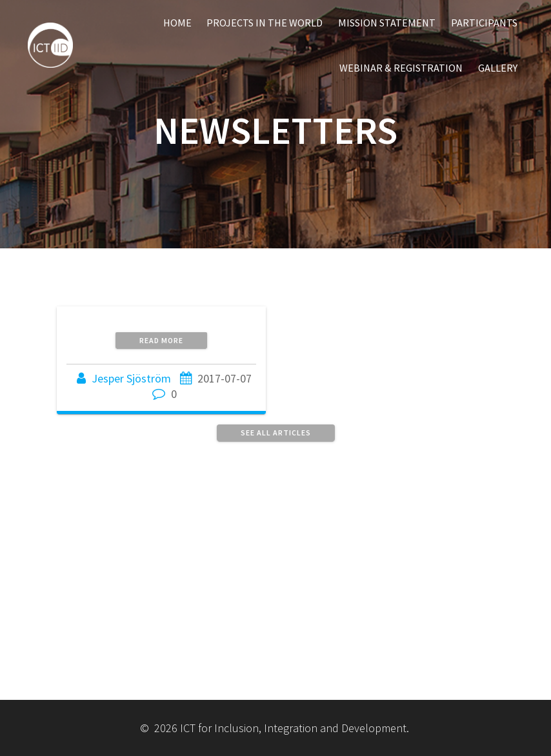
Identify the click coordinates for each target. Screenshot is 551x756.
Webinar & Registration (401, 68)
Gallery (498, 68)
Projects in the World (265, 23)
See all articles (276, 433)
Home (177, 23)
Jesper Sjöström (131, 378)
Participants (484, 23)
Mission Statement (387, 23)
